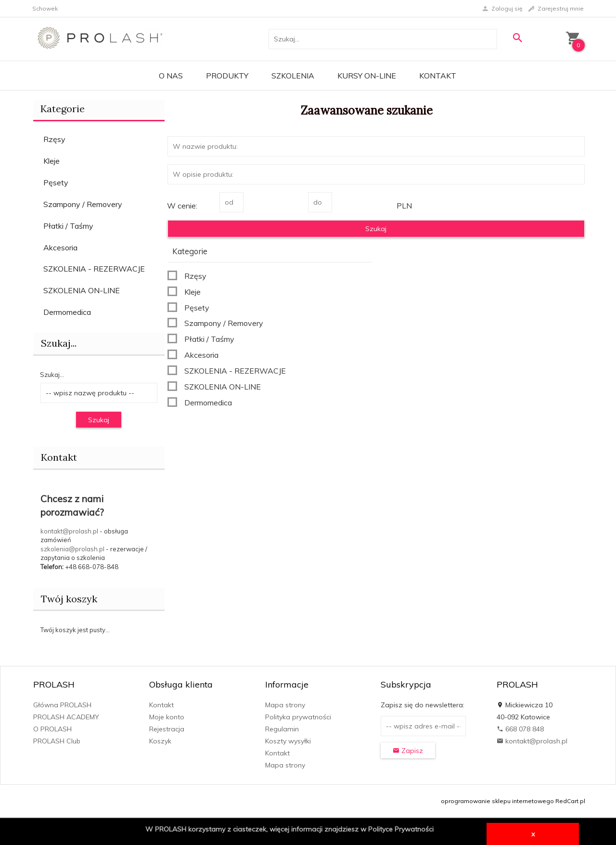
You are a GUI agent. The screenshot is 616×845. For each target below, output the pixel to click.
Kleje (51, 161)
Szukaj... (52, 375)
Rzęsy (54, 139)
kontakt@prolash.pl (69, 531)
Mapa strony (285, 705)
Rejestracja (167, 729)
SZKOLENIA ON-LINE (82, 290)
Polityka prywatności (298, 717)
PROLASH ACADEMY (66, 717)
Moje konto (167, 717)
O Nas (171, 76)
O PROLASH (52, 729)
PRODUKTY (227, 76)
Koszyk (160, 741)
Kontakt (438, 76)
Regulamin (282, 729)
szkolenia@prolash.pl (72, 549)
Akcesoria (60, 247)
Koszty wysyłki (288, 741)
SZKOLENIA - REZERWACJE (94, 269)
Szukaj (99, 420)
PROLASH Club (57, 741)
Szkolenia (293, 76)
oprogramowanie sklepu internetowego (497, 801)
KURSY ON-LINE (367, 76)
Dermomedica (67, 312)
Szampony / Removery (83, 204)
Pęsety (56, 182)
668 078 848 (520, 729)
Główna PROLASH (62, 705)
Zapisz (408, 751)
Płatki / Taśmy (68, 226)
